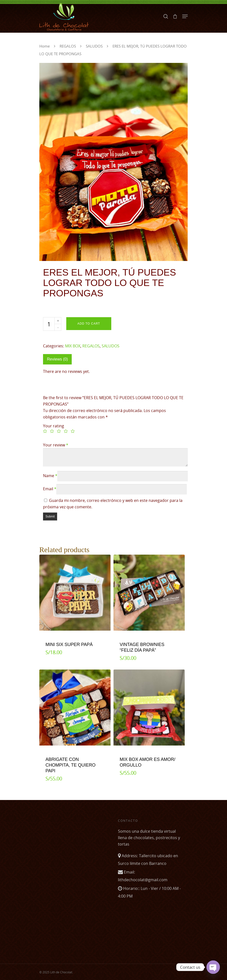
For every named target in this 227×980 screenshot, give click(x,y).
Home (45, 46)
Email (50, 489)
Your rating (54, 426)
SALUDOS (94, 46)
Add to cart (89, 324)
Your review (56, 445)
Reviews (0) (57, 359)
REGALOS (68, 46)
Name (50, 476)
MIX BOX (73, 346)
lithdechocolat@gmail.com (143, 880)
